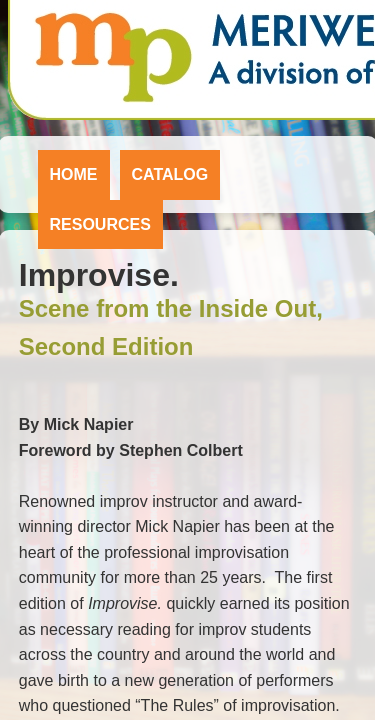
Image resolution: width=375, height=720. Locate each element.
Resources (100, 224)
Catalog (170, 174)
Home (74, 174)
